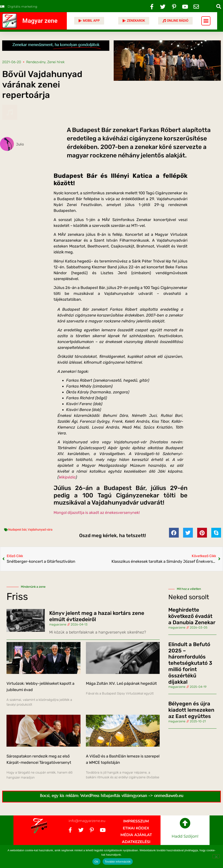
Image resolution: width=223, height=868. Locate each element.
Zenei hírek (56, 62)
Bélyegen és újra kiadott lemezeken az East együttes (191, 710)
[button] (219, 7)
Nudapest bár (17, 530)
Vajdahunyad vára (40, 530)
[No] (216, 856)
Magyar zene (40, 21)
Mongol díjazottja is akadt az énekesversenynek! (97, 513)
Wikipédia (67, 477)
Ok (96, 862)
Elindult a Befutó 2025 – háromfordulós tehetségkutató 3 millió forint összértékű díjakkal (190, 663)
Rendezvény (36, 62)
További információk (118, 862)
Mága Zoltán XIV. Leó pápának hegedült (121, 683)
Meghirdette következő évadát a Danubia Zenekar (192, 616)
